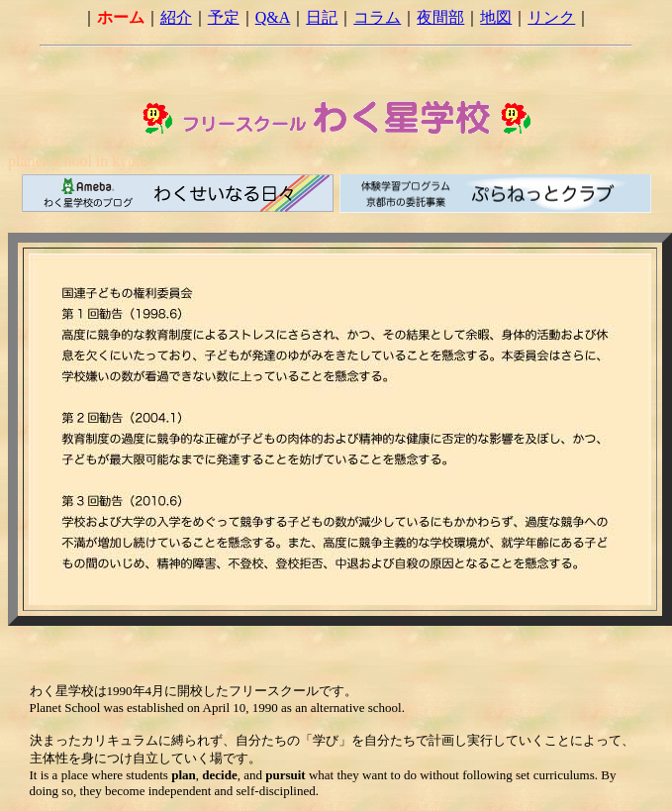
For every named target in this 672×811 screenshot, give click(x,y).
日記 (322, 17)
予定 (224, 17)
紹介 (176, 17)
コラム (377, 17)
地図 (496, 17)
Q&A (273, 17)
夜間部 (440, 17)
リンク (551, 17)
